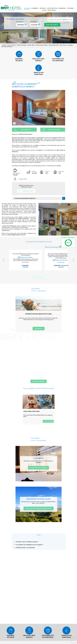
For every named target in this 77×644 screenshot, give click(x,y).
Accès (44, 10)
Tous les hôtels (11, 45)
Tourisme (70, 8)
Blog (49, 1)
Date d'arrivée (20, 22)
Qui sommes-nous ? (19, 1)
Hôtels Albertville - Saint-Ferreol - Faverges (61, 45)
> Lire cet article (48, 421)
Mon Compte (65, 1)
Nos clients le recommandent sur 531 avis (60, 20)
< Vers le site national (7, 1)
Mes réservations (30, 1)
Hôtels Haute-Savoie (42, 45)
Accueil (27, 8)
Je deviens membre (39, 381)
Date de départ (33, 22)
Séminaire (62, 8)
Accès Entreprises (42, 1)
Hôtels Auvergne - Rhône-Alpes (26, 45)
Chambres (35, 8)
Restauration (52, 8)
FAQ (54, 1)
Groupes (43, 8)
